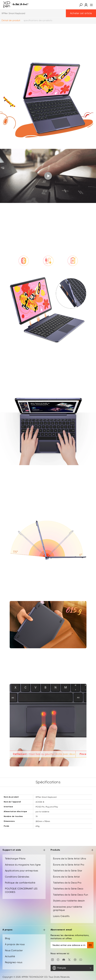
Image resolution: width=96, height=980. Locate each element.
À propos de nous (15, 944)
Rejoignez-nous (14, 962)
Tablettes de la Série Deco (68, 889)
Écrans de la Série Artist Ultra (70, 859)
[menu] (90, 5)
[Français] (72, 968)
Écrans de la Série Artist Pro (69, 865)
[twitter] (69, 960)
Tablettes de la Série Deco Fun (70, 895)
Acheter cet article (81, 13)
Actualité (10, 956)
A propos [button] (24, 930)
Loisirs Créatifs (61, 916)
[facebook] (58, 960)
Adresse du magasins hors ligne (23, 865)
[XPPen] (16, 5)
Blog (7, 938)
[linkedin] (75, 960)
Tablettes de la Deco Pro (67, 883)
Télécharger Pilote (15, 859)
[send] (90, 945)
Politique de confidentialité (20, 883)
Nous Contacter (14, 950)
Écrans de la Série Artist (66, 877)
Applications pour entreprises (22, 871)
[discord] (64, 960)
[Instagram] (52, 960)
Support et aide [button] (24, 850)
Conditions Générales (17, 877)
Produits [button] (72, 850)
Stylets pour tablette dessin (69, 901)
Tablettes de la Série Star (68, 871)
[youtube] (81, 960)
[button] (81, 5)
